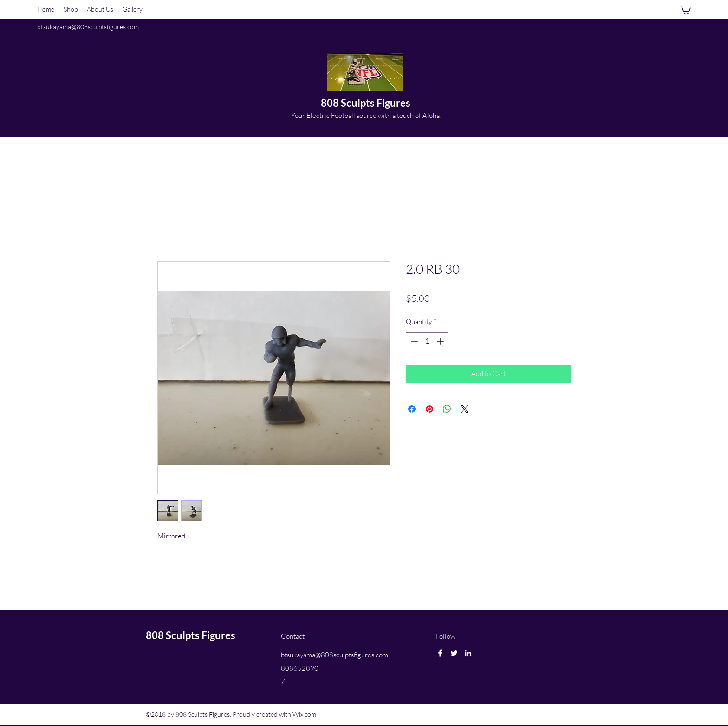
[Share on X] (465, 409)
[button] (685, 9)
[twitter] (454, 653)
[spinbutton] (427, 341)
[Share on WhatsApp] (447, 409)
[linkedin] (468, 653)
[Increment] (441, 341)
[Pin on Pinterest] (429, 409)
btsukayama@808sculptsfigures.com (88, 27)
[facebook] (440, 653)
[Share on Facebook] (412, 409)
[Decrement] (413, 341)
